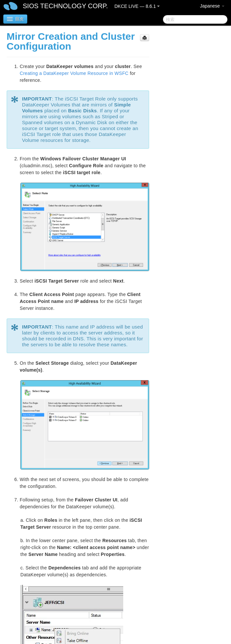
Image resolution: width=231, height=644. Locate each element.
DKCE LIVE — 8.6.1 (137, 6)
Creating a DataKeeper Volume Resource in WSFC (74, 73)
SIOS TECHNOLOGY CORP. (65, 6)
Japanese (212, 6)
